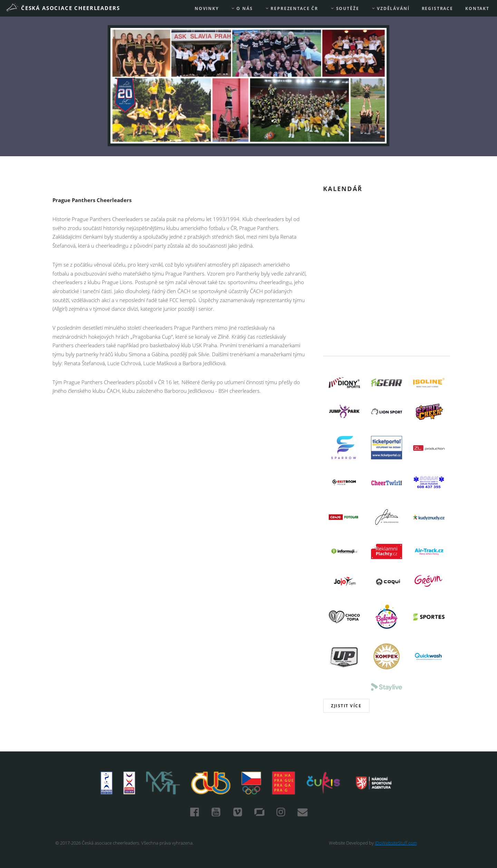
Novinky (207, 8)
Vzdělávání (391, 8)
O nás (242, 8)
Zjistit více (346, 706)
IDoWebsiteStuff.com (396, 843)
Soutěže (345, 8)
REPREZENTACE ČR (292, 8)
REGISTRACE (437, 8)
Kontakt (477, 8)
